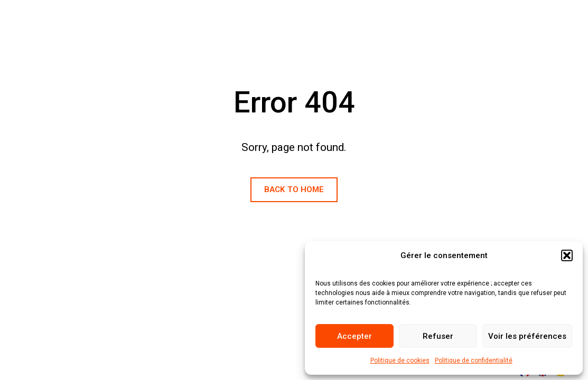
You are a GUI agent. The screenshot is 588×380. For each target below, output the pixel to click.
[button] (567, 255)
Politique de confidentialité (474, 360)
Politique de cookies (400, 360)
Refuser (438, 336)
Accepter (354, 336)
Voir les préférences (527, 336)
